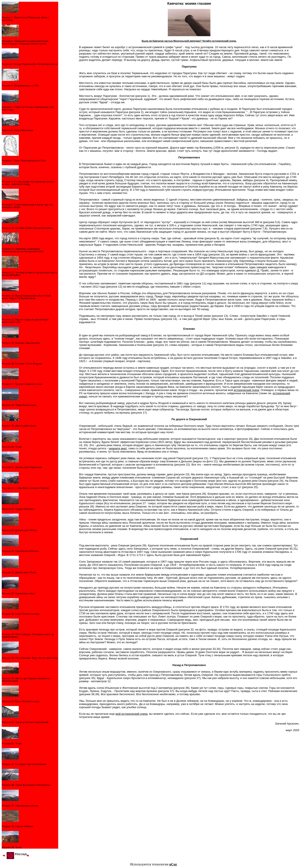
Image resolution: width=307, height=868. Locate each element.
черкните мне (117, 448)
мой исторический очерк (132, 714)
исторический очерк (246, 390)
